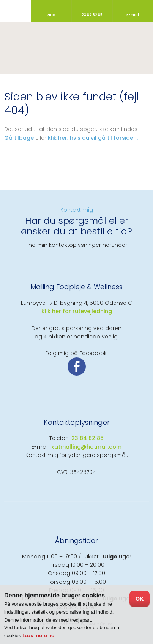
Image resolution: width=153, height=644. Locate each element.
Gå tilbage (19, 138)
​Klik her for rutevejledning (77, 311)
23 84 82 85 (88, 438)
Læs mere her (39, 635)
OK (140, 599)
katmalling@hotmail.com (86, 447)
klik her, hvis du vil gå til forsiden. (93, 138)
